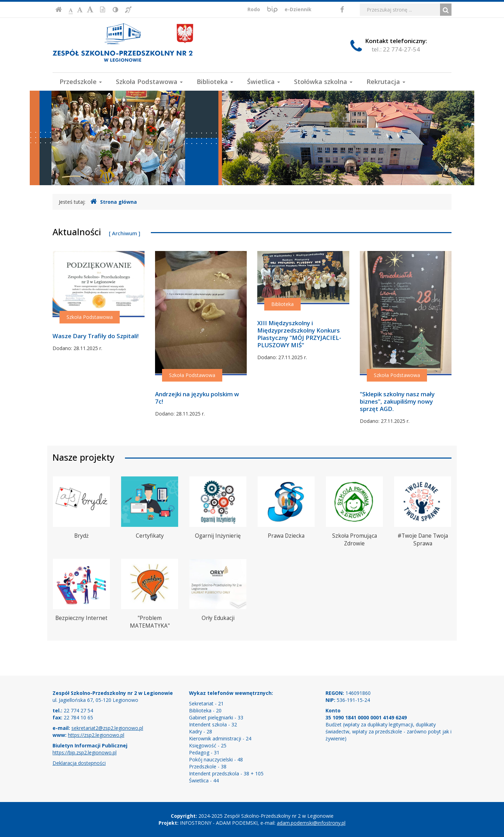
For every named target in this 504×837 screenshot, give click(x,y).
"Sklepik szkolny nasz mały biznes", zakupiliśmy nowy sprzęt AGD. (397, 401)
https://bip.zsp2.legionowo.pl (85, 752)
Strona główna (114, 202)
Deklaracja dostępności (79, 763)
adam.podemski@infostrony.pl (311, 823)
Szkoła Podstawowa (149, 82)
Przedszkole (81, 82)
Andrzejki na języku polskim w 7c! (197, 398)
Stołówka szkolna (323, 82)
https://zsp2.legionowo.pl (96, 735)
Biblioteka (215, 82)
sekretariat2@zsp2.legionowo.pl (107, 728)
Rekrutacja (386, 82)
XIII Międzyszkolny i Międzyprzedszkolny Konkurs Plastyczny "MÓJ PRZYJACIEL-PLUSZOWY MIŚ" (299, 334)
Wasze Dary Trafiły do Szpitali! (96, 336)
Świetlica (264, 82)
